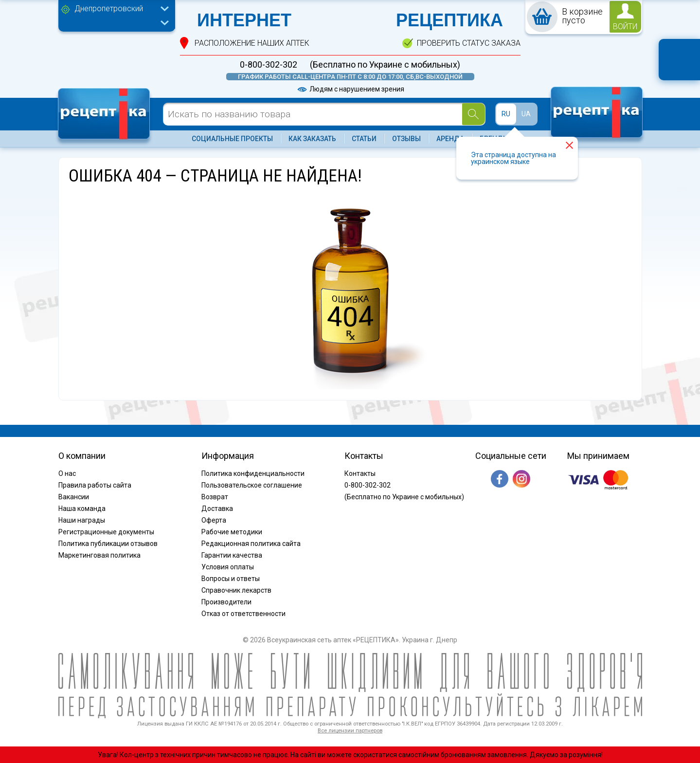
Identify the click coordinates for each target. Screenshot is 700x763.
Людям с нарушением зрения (350, 89)
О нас (67, 473)
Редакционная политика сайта (251, 544)
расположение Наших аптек (252, 43)
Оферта (214, 520)
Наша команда (82, 509)
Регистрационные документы (106, 532)
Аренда (450, 139)
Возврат (215, 497)
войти (625, 27)
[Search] (474, 114)
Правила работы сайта (95, 485)
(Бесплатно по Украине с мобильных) (385, 65)
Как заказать (312, 139)
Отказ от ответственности (243, 614)
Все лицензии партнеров (350, 731)
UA (526, 114)
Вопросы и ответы (231, 579)
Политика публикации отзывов (108, 544)
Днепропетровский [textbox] (109, 9)
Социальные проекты (232, 139)
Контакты (360, 473)
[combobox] (119, 10)
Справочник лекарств (236, 590)
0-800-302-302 (269, 65)
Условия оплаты (228, 567)
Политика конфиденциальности (253, 473)
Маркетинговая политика (99, 555)
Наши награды (82, 520)
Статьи (364, 139)
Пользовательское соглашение (252, 485)
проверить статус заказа (469, 43)
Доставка (217, 509)
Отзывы (406, 139)
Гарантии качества (232, 555)
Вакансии (74, 497)
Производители (226, 602)
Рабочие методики (232, 532)
